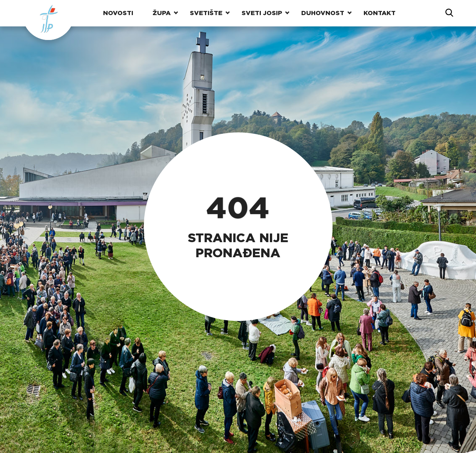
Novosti (118, 13)
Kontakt (380, 13)
